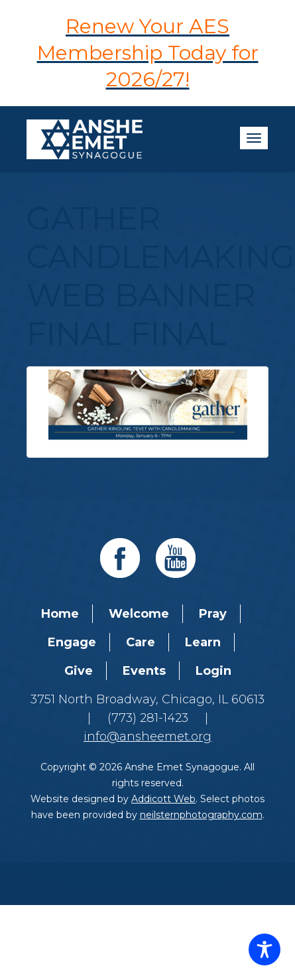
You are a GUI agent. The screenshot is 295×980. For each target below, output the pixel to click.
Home (60, 614)
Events (144, 671)
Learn (203, 642)
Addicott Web (163, 799)
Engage (72, 642)
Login (213, 671)
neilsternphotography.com (201, 815)
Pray (213, 614)
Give (79, 671)
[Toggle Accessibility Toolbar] (265, 949)
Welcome (139, 614)
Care (141, 642)
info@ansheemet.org (147, 736)
